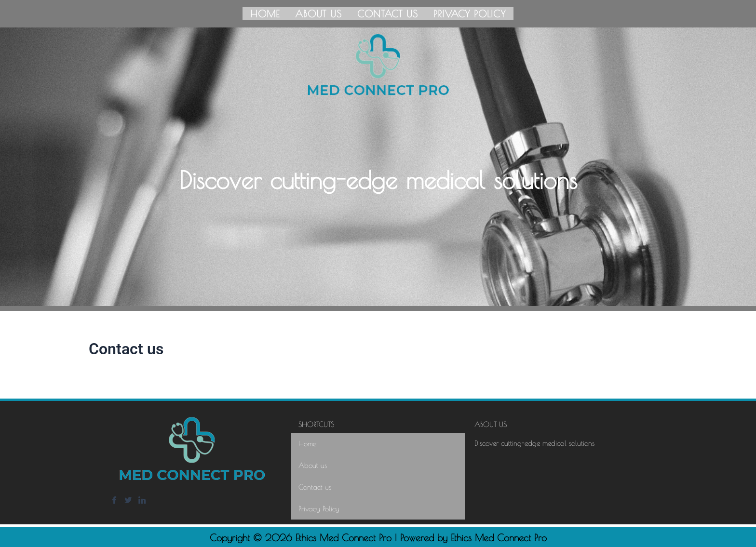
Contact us (388, 13)
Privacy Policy (470, 13)
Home (265, 13)
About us (318, 13)
